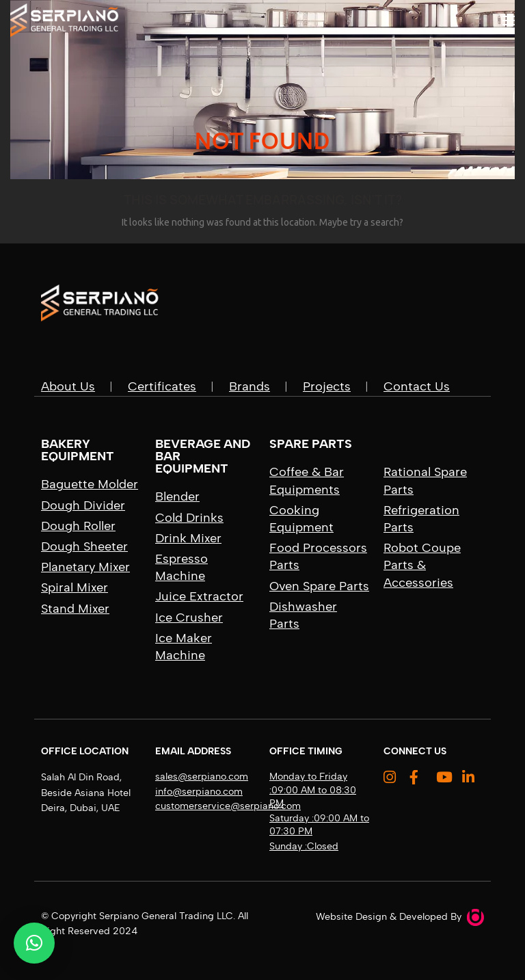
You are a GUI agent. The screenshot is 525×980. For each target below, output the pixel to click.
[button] (34, 943)
